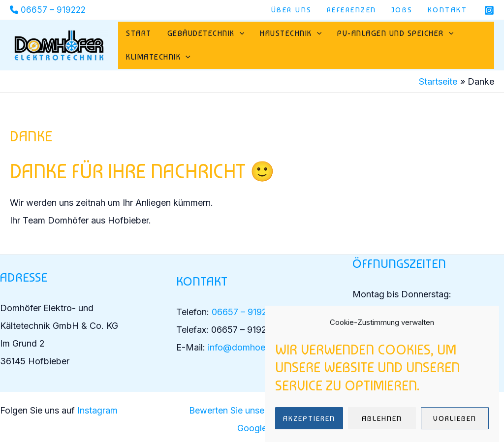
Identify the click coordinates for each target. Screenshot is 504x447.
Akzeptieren (309, 418)
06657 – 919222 (53, 10)
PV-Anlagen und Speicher (395, 33)
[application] (240, 33)
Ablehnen (382, 418)
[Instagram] (489, 10)
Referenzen (352, 10)
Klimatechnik (158, 57)
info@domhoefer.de (248, 347)
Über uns (292, 10)
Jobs (402, 10)
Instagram (99, 410)
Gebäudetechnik (206, 33)
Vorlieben (455, 418)
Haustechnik (291, 33)
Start (139, 33)
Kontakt (448, 10)
